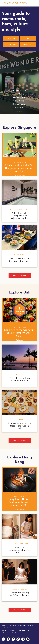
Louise (21, 340)
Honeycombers (14, 3)
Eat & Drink (20, 497)
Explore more (20, 276)
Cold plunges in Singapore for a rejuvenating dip (19, 216)
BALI (28, 38)
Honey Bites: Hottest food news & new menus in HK (19, 502)
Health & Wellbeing (20, 210)
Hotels (19, 374)
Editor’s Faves (19, 327)
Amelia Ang (21, 107)
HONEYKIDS (28, 44)
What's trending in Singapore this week (19, 260)
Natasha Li (21, 510)
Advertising (24, 631)
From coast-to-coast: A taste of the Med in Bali (19, 426)
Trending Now (20, 86)
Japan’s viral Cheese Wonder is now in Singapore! (19, 97)
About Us (13, 631)
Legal (14, 633)
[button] (18, 112)
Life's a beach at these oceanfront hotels (19, 379)
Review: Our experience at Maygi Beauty (20, 550)
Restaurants (20, 420)
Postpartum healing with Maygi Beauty (20, 594)
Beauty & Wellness (20, 544)
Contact (5, 633)
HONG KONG (11, 44)
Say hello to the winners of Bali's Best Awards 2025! (19, 333)
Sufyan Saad (21, 175)
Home (4, 631)
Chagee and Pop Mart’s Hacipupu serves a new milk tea (19, 168)
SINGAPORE (11, 38)
